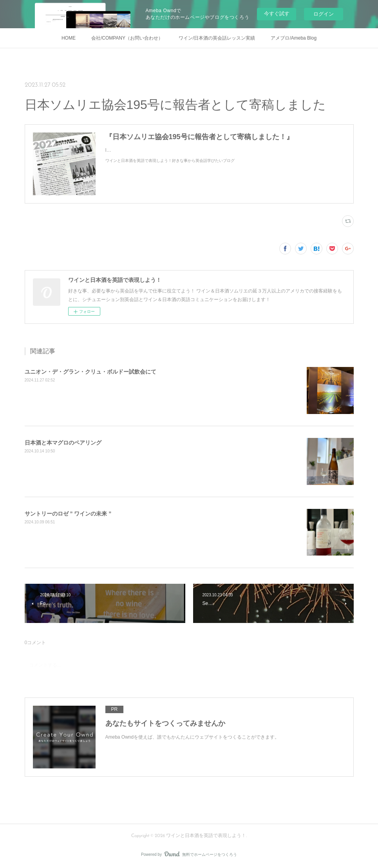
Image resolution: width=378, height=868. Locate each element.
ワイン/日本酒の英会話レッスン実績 (217, 38)
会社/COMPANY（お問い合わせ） (127, 38)
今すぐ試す (277, 14)
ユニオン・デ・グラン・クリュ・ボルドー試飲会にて (90, 372)
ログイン (324, 14)
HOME (69, 38)
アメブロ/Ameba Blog (294, 38)
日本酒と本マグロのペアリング (63, 443)
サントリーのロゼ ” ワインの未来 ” (68, 514)
